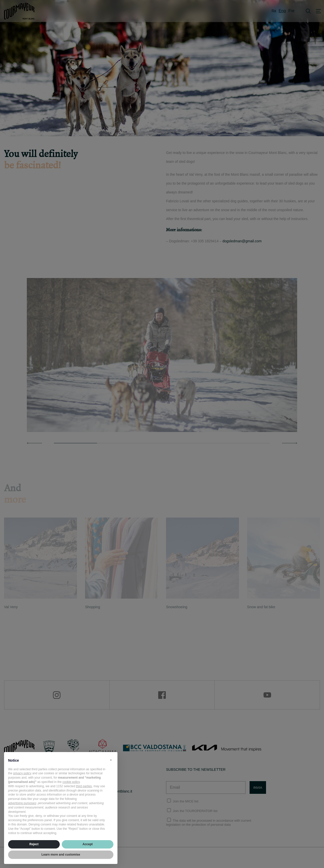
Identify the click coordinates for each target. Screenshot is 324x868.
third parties (84, 786)
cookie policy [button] (71, 782)
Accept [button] (88, 844)
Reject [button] (34, 844)
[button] (111, 760)
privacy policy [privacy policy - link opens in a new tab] (22, 773)
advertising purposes (22, 803)
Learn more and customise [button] (61, 855)
